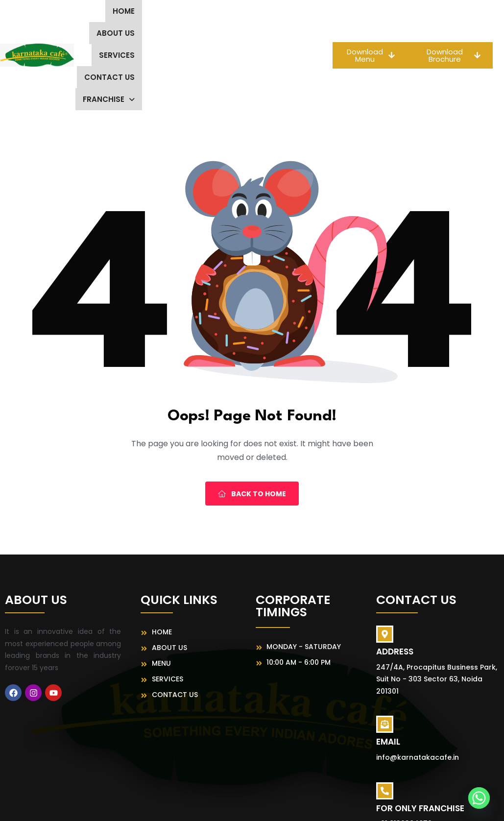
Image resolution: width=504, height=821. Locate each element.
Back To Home (252, 428)
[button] (265, 33)
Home (112, 11)
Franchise (265, 33)
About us (157, 11)
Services (208, 11)
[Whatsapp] (479, 798)
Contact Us (266, 11)
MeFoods (357, 804)
